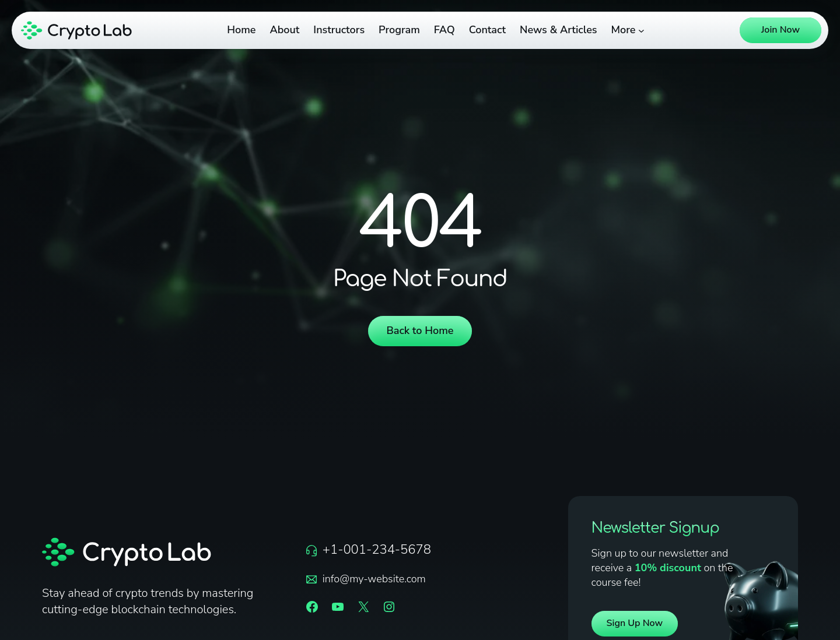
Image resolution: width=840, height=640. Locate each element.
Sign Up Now (635, 623)
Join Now (780, 30)
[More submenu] (641, 31)
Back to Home (420, 330)
